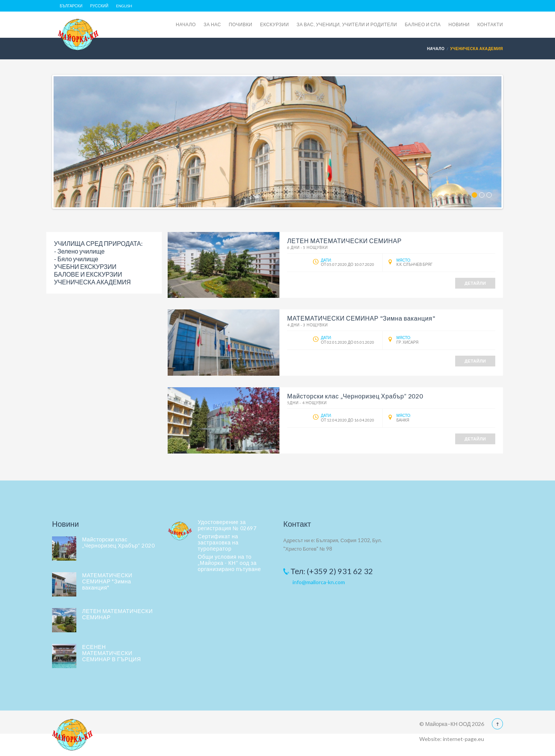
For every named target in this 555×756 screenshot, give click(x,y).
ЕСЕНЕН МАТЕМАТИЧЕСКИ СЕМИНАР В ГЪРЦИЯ (112, 653)
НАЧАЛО (186, 24)
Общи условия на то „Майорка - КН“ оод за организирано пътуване (229, 563)
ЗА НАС (212, 24)
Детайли (475, 283)
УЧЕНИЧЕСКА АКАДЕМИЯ (92, 282)
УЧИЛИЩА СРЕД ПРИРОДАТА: (98, 243)
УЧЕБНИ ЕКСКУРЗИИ (85, 266)
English (124, 6)
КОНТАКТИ (490, 24)
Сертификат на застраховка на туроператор (218, 542)
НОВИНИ (459, 24)
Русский (99, 6)
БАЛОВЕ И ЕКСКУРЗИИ (88, 274)
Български (71, 6)
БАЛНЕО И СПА (423, 24)
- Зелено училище (79, 251)
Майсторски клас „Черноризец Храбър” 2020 (118, 542)
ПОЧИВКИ (240, 24)
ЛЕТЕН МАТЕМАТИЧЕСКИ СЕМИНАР (117, 614)
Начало (436, 49)
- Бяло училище (76, 259)
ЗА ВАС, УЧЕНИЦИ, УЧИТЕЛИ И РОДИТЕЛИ (347, 24)
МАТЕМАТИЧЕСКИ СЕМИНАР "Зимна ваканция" (107, 581)
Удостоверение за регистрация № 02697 (227, 525)
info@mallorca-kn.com (319, 582)
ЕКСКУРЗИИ (275, 24)
